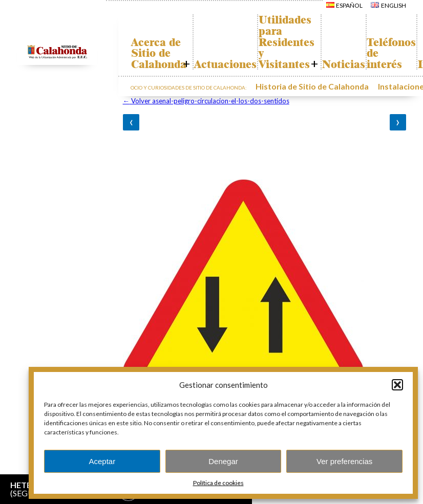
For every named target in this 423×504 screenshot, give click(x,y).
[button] (397, 385)
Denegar (223, 461)
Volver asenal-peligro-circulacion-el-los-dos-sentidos (206, 101)
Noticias (377, 64)
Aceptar (102, 461)
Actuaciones (240, 64)
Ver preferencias (344, 461)
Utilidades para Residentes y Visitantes (310, 42)
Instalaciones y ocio (384, 85)
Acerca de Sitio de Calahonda (163, 53)
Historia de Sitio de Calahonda (298, 85)
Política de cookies (218, 483)
